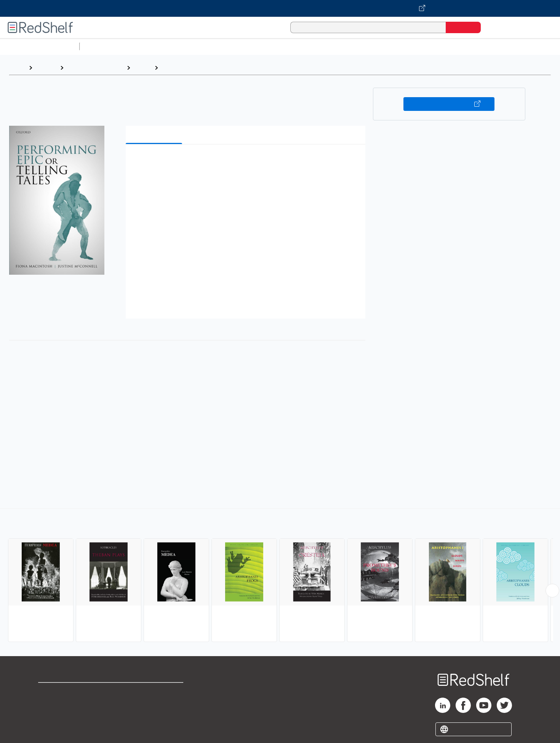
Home (17, 68)
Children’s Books (506, 46)
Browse (46, 68)
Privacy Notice (59, 716)
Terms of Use (155, 692)
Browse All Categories (40, 46)
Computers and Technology (218, 46)
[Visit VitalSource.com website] (280, 8)
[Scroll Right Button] (552, 591)
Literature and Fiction (95, 68)
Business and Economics (296, 46)
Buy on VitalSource (449, 104)
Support (50, 704)
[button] (247, 162)
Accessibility (153, 716)
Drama (142, 68)
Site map (51, 728)
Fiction (431, 46)
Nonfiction (462, 46)
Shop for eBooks (62, 692)
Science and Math (149, 46)
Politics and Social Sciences (375, 46)
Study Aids (103, 46)
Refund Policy (155, 704)
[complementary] (280, 576)
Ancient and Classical (192, 68)
